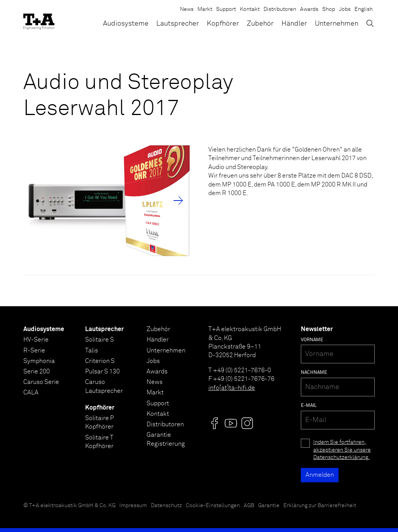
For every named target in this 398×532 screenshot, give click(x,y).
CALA (31, 392)
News (187, 9)
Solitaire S (99, 340)
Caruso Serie (41, 382)
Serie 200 (37, 372)
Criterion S (100, 361)
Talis (92, 351)
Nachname (314, 373)
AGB (249, 506)
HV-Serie (36, 340)
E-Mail (309, 406)
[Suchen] (370, 23)
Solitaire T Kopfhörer (99, 442)
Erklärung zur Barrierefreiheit (320, 506)
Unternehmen (337, 24)
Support (226, 9)
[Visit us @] (215, 423)
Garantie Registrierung (166, 439)
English (364, 9)
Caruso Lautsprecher (104, 386)
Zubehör (260, 24)
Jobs (345, 9)
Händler (294, 24)
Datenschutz (166, 506)
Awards (309, 9)
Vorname (312, 340)
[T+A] (39, 19)
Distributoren (280, 9)
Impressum (133, 506)
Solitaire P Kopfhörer (99, 422)
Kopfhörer (223, 24)
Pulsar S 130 (102, 372)
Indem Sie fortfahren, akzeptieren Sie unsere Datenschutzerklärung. (342, 450)
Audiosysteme (126, 24)
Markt (205, 9)
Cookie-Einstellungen (213, 506)
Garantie (269, 506)
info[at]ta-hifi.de (232, 388)
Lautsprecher (178, 24)
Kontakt (250, 9)
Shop (329, 9)
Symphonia (39, 361)
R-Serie (34, 351)
